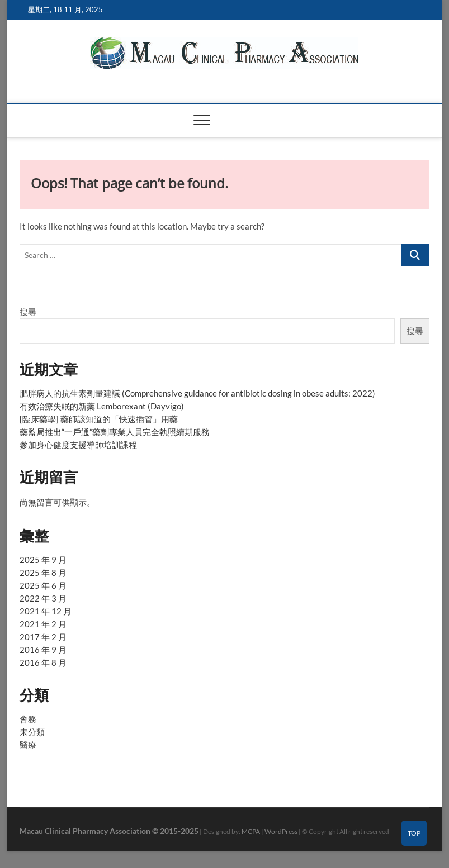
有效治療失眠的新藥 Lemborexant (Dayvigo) (102, 406)
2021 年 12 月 (46, 611)
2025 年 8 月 (43, 573)
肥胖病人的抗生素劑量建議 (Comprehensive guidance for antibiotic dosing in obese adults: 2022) (197, 393)
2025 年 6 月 (43, 585)
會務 (28, 719)
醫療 (28, 745)
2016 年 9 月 (43, 650)
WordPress (281, 831)
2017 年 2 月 (43, 637)
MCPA (251, 831)
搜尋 (28, 312)
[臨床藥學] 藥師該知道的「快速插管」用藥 (99, 419)
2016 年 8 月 (43, 662)
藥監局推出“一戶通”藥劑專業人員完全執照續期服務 (115, 432)
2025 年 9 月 (43, 560)
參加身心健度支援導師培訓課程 (78, 445)
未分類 (32, 732)
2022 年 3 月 (43, 598)
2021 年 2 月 (43, 624)
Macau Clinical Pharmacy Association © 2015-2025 (109, 831)
